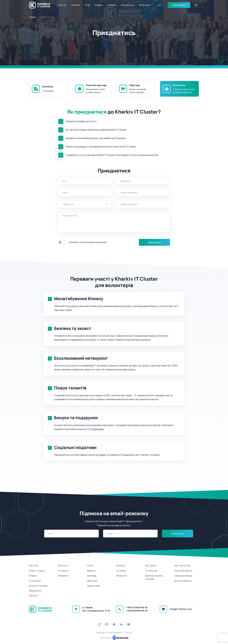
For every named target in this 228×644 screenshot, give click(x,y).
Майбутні (91, 571)
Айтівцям (112, 5)
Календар (92, 576)
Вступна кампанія (183, 581)
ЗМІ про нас (122, 576)
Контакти (33, 596)
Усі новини (121, 571)
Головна (32, 17)
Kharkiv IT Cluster (37, 571)
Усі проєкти (63, 571)
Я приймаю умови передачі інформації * (62, 242)
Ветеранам (145, 5)
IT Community (97, 429)
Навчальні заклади (183, 576)
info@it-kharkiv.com (181, 609)
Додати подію (94, 586)
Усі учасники (35, 581)
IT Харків (33, 576)
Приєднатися (35, 591)
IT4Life (102, 455)
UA (159, 5)
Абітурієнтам (128, 5)
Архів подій (92, 581)
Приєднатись (179, 5)
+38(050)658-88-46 (137, 611)
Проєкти (76, 5)
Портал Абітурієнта (183, 571)
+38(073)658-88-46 (137, 607)
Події (87, 5)
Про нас (62, 5)
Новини (98, 5)
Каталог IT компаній (38, 586)
